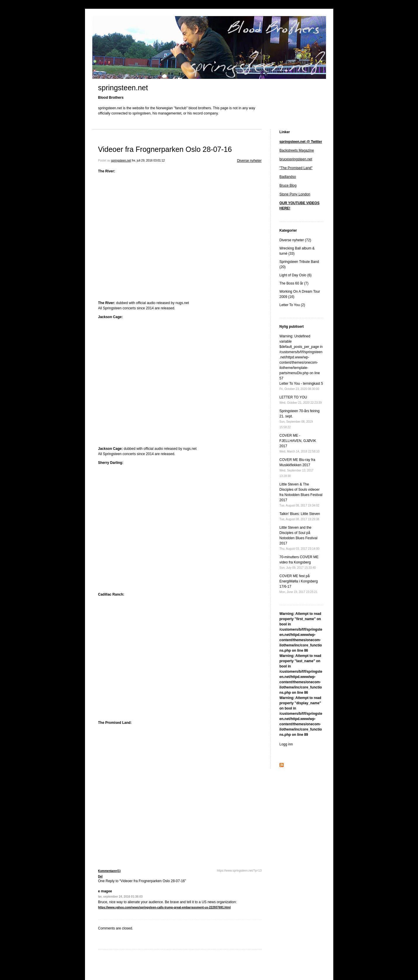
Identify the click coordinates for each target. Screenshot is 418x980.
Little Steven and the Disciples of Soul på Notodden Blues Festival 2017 (300, 538)
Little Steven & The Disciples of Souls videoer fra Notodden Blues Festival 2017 (301, 495)
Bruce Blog (288, 185)
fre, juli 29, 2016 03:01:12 (148, 161)
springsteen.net (123, 88)
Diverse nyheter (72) (295, 240)
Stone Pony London (295, 194)
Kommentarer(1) (109, 871)
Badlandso (288, 177)
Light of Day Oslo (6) (296, 275)
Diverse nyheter (249, 161)
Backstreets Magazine (297, 150)
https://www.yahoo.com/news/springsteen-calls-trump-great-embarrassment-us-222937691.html (164, 907)
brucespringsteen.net (296, 159)
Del (100, 876)
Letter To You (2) (292, 305)
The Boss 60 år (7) (294, 283)
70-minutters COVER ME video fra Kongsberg (299, 562)
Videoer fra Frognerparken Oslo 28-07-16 (165, 149)
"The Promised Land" (296, 168)
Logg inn (286, 744)
